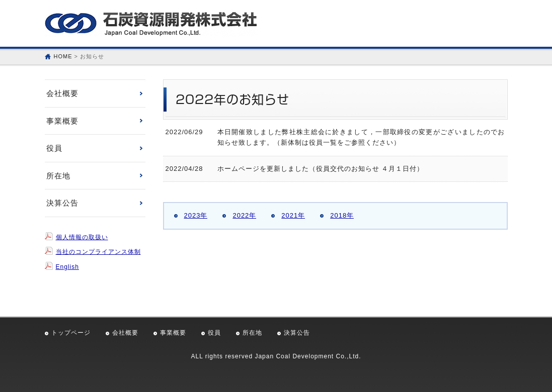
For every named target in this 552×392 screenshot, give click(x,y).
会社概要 (62, 93)
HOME (63, 56)
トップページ (71, 333)
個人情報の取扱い (82, 237)
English (67, 267)
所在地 (58, 176)
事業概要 (62, 121)
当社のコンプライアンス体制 (98, 252)
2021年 (293, 215)
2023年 (196, 215)
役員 (54, 148)
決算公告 (62, 203)
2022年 (244, 215)
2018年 (342, 215)
